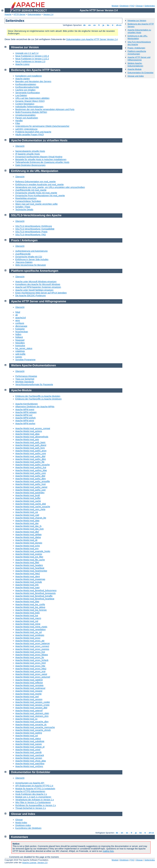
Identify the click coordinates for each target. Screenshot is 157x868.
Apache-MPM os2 (24, 415)
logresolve (20, 346)
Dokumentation (34, 14)
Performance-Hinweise (26, 376)
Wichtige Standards (25, 382)
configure (20, 323)
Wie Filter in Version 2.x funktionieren (33, 802)
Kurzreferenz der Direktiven (28, 828)
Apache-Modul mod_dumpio (29, 543)
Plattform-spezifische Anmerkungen (137, 53)
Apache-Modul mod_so (26, 719)
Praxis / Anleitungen (136, 48)
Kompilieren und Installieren (29, 76)
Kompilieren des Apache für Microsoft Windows (38, 284)
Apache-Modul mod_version (29, 758)
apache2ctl (21, 318)
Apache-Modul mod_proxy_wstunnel (33, 677)
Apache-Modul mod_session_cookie (33, 702)
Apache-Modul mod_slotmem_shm (32, 716)
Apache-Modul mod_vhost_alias (31, 761)
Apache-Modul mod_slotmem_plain (32, 713)
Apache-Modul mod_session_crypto (32, 705)
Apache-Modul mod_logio (28, 613)
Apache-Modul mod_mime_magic (31, 627)
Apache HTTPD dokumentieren (30, 791)
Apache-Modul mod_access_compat (33, 428)
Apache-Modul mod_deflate (28, 535)
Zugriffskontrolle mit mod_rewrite (31, 190)
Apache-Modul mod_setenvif (29, 711)
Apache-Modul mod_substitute (30, 741)
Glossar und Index (136, 76)
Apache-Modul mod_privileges (30, 635)
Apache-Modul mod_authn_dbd (30, 456)
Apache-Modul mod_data (27, 521)
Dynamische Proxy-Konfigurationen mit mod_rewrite (40, 196)
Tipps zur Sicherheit (25, 379)
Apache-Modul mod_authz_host (31, 484)
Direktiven (124, 6)
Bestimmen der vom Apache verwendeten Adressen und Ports (45, 109)
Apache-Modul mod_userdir (29, 752)
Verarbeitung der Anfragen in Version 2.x (35, 800)
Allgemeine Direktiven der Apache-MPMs (35, 407)
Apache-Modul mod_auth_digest (31, 445)
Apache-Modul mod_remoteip (29, 685)
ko (108, 25)
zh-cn (119, 25)
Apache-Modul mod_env (27, 549)
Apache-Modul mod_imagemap (30, 579)
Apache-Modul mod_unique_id (30, 747)
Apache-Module (135, 69)
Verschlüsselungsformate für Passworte (34, 384)
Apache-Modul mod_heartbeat (30, 568)
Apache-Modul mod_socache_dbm (32, 722)
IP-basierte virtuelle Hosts (28, 154)
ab (17, 315)
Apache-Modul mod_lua (27, 615)
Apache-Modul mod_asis (27, 439)
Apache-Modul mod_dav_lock (29, 529)
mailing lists (108, 851)
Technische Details (24, 210)
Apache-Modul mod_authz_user (31, 490)
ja (103, 25)
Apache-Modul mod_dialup (28, 537)
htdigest (19, 337)
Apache (8, 14)
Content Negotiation (25, 104)
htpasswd (20, 340)
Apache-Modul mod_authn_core (31, 453)
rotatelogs (20, 351)
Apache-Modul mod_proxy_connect (32, 646)
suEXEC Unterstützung (26, 129)
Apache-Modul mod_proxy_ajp (30, 641)
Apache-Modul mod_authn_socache (33, 465)
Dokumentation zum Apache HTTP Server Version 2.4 (92, 39)
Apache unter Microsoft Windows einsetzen (36, 282)
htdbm (18, 334)
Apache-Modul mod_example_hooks (33, 551)
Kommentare (20, 837)
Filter (18, 123)
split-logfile (20, 354)
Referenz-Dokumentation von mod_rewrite (35, 182)
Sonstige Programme (25, 360)
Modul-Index (21, 823)
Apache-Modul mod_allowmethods (32, 437)
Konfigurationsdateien (26, 84)
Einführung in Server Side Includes (32, 259)
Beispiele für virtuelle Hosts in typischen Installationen (41, 159)
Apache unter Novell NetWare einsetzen (34, 290)
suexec (19, 357)
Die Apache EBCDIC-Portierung (31, 296)
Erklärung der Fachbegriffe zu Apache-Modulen (38, 396)
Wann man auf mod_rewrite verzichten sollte (36, 204)
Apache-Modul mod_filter (27, 562)
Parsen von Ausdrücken (27, 118)
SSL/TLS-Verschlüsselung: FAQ (31, 235)
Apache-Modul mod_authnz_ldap (31, 470)
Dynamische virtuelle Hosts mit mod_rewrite (36, 193)
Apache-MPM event (25, 410)
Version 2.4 (48, 14)
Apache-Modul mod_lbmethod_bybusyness (36, 590)
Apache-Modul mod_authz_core (31, 473)
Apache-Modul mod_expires (29, 554)
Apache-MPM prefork (25, 418)
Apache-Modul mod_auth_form (30, 448)
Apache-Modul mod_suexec (29, 744)
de (84, 25)
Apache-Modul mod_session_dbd (31, 708)
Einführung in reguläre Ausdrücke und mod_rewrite (39, 184)
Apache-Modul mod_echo (28, 546)
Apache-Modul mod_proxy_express (32, 649)
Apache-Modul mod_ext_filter (29, 557)
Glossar (139, 6)
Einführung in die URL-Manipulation (138, 37)
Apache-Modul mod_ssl (27, 736)
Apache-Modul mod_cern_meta (30, 509)
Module (115, 6)
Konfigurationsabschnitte (27, 87)
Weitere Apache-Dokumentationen (135, 65)
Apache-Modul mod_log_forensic (31, 610)
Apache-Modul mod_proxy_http (30, 666)
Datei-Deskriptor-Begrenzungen (30, 165)
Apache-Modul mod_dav (27, 523)
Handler (19, 121)
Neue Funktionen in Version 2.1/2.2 (32, 59)
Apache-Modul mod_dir (26, 540)
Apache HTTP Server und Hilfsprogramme (139, 59)
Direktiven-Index (23, 825)
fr (99, 25)
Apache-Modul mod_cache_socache (33, 507)
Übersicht (20, 146)
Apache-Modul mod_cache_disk (31, 504)
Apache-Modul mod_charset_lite (31, 518)
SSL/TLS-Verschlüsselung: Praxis (31, 232)
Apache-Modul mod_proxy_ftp (30, 657)
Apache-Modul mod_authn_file (30, 462)
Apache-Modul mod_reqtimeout (30, 688)
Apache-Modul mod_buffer (28, 498)
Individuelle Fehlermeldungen (29, 107)
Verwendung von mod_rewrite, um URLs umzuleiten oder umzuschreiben (50, 187)
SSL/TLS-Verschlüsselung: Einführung (34, 226)
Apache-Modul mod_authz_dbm (31, 479)
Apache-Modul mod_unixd (28, 750)
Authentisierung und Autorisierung (31, 251)
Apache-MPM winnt (25, 421)
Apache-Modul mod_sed (27, 697)
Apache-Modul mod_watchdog (30, 764)
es (95, 25)
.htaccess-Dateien (24, 262)
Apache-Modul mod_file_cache (30, 560)
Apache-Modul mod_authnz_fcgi (31, 467)
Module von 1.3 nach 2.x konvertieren (33, 797)
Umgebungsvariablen (25, 115)
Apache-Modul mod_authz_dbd (30, 476)
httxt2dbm (20, 343)
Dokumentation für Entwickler (141, 73)
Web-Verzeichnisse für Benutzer (31, 265)
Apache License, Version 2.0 (35, 863)
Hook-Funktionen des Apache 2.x (31, 794)
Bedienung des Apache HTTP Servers (36, 70)
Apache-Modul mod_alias (27, 434)
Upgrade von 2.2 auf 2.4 (27, 53)
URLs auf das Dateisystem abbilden (32, 98)
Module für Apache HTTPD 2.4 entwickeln (35, 789)
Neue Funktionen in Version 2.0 (30, 61)
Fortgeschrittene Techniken (28, 201)
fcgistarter (20, 329)
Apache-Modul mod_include (29, 582)
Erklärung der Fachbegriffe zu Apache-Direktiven (38, 399)
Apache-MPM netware (26, 412)
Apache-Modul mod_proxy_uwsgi (31, 674)
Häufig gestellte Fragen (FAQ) (30, 135)
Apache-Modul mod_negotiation (31, 629)
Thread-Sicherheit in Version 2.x (31, 808)
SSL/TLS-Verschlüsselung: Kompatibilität (35, 229)
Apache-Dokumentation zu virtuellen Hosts (139, 31)
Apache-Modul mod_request (29, 691)
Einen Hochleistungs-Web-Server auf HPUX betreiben (41, 293)
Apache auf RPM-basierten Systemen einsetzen (38, 287)
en (90, 25)
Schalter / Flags (23, 207)
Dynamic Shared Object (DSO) (30, 101)
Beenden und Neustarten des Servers (33, 81)
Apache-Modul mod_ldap (27, 602)
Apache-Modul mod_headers (29, 565)
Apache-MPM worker (25, 423)
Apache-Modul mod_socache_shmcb (33, 730)
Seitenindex (150, 6)
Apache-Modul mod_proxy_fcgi (30, 652)
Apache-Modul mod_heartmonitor (31, 571)
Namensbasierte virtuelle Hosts (30, 151)
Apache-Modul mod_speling (29, 733)
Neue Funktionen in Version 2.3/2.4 (32, 56)
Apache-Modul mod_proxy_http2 (31, 669)
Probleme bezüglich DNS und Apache (33, 132)
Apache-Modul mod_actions (29, 431)
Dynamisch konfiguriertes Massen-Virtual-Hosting (39, 157)
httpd (18, 312)
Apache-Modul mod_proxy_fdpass (32, 655)
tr (113, 25)
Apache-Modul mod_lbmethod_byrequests (35, 593)
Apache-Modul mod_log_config (30, 604)
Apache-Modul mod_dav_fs (28, 526)
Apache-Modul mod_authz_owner (31, 487)
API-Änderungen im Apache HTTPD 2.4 (34, 786)
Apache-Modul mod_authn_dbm (31, 459)
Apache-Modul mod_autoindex (30, 493)
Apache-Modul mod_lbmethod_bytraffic (34, 596)
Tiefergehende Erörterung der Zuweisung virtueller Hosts (42, 162)
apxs (18, 320)
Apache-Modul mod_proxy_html (31, 663)
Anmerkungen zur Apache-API (30, 783)
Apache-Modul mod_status (28, 739)
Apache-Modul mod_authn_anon (31, 451)
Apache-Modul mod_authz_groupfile (33, 481)
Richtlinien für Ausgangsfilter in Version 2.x (36, 805)
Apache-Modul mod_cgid (27, 515)
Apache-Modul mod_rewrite (28, 694)
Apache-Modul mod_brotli (28, 495)
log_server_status (24, 348)
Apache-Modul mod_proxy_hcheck (32, 660)
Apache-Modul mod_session (29, 699)
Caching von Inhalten (25, 90)
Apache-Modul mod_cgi (27, 512)
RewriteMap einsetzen (26, 198)
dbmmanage (21, 326)
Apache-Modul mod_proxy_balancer (33, 643)
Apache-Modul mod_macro (28, 618)
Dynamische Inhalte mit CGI (29, 257)
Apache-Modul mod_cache (28, 501)
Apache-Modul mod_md (27, 621)
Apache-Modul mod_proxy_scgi (30, 671)
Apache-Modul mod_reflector (29, 683)
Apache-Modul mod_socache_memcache (35, 727)
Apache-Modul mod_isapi (27, 588)
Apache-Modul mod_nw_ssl (29, 632)
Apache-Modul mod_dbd (27, 532)
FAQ (132, 6)
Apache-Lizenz (22, 64)
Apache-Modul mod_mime (28, 624)
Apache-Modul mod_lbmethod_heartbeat (35, 599)
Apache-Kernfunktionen (27, 404)
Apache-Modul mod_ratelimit (29, 680)
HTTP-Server (20, 14)
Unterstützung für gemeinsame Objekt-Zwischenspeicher (42, 126)
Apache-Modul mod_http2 (28, 574)
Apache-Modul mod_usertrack (30, 755)
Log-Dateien (21, 95)
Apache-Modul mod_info (27, 585)
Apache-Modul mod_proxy (28, 638)
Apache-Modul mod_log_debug (30, 607)
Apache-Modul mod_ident (28, 576)
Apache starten (23, 79)
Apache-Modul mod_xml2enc (29, 766)
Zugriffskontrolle (23, 254)
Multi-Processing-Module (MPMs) (31, 112)
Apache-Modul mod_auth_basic (30, 442)
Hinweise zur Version (137, 21)
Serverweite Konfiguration (28, 93)
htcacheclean (22, 332)
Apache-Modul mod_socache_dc (31, 725)
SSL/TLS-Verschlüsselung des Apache (36, 215)
